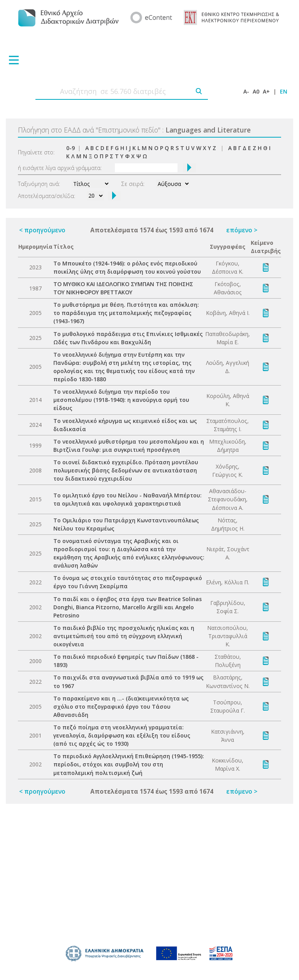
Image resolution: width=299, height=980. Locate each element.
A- (246, 91)
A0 (256, 91)
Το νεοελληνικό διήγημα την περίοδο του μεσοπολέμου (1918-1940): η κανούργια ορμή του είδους (121, 400)
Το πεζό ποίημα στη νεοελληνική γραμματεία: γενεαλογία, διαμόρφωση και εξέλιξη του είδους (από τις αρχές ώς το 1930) (122, 735)
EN (284, 91)
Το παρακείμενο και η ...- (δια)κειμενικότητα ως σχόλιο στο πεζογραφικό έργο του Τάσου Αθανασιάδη (121, 707)
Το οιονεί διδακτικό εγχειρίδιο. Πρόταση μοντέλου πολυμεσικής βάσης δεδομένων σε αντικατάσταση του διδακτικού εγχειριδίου (126, 470)
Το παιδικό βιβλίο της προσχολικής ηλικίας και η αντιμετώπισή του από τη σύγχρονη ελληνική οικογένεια (124, 636)
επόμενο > (242, 230)
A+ (266, 91)
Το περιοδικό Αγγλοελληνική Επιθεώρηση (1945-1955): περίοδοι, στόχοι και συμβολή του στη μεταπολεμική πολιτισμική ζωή (129, 764)
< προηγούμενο (42, 230)
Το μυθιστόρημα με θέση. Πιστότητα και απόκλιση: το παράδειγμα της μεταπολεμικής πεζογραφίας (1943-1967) (126, 313)
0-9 (70, 148)
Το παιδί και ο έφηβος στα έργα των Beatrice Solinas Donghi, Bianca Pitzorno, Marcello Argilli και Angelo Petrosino (128, 607)
